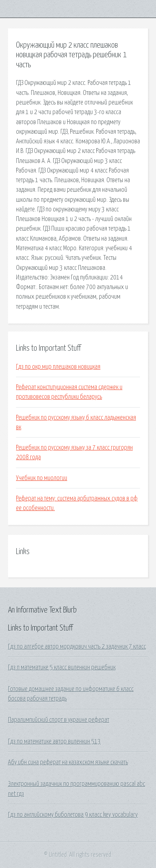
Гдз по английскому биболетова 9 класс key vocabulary (73, 815)
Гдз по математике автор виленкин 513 (54, 741)
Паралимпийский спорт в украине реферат (59, 720)
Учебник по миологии (42, 478)
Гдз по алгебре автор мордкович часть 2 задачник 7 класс (77, 647)
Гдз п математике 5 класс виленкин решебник (62, 667)
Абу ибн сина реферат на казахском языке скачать (68, 762)
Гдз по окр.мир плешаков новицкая (58, 367)
